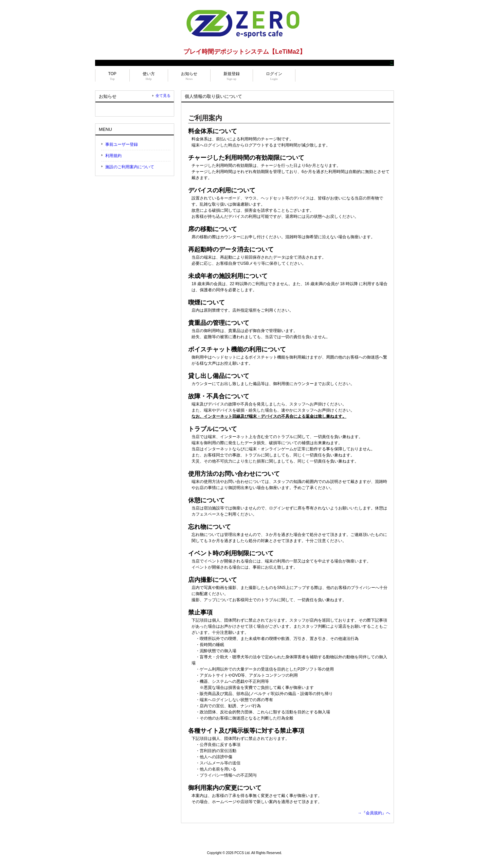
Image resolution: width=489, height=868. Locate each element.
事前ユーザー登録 (122, 144)
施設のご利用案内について (130, 167)
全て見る (163, 96)
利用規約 (113, 156)
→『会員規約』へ (374, 813)
